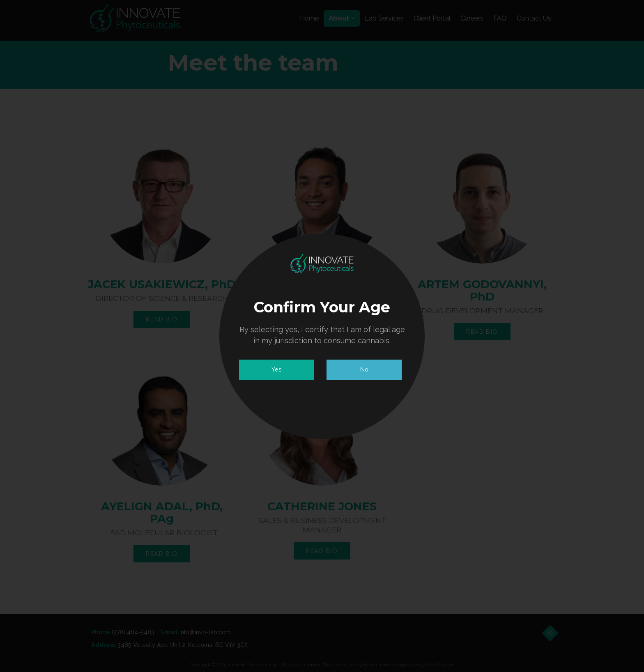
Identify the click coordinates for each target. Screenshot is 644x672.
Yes (277, 369)
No (364, 369)
